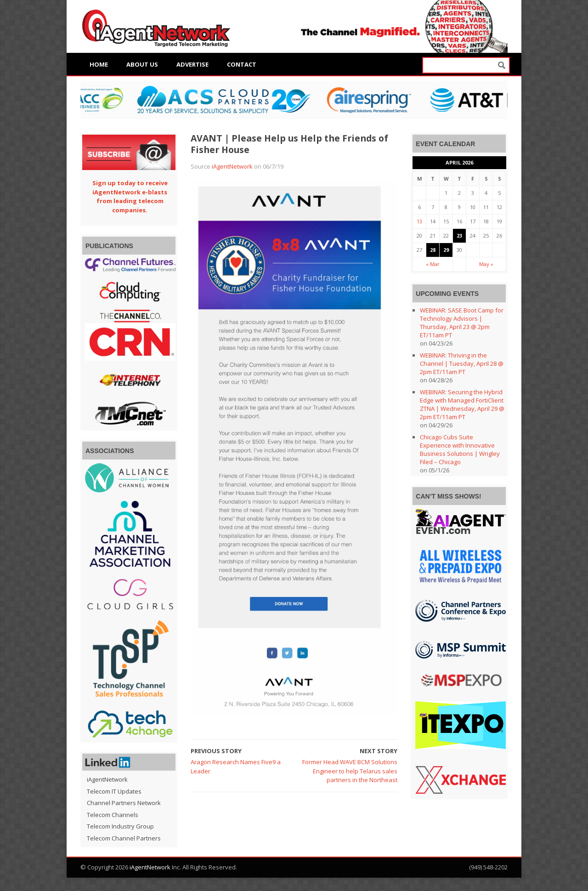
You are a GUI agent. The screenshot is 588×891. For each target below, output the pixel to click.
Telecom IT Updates (114, 791)
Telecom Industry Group (120, 826)
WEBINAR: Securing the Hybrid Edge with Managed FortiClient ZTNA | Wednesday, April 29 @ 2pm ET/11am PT (462, 404)
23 (459, 236)
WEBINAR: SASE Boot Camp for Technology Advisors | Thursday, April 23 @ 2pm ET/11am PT (462, 323)
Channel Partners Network (124, 803)
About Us (142, 64)
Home (99, 64)
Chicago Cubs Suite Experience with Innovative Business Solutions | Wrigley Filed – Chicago (460, 449)
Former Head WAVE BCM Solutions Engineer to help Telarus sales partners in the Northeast (350, 771)
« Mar (433, 264)
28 (433, 250)
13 (419, 221)
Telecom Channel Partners (124, 838)
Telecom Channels (113, 815)
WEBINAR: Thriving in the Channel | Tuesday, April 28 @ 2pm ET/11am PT (462, 363)
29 (446, 250)
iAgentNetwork (232, 166)
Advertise (192, 64)
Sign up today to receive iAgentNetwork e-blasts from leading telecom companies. (130, 196)
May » (486, 264)
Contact (242, 64)
